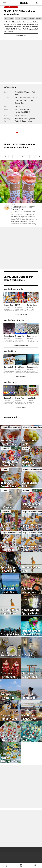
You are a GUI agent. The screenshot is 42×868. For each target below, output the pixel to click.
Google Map (19, 103)
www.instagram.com (22, 115)
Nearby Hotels (21, 376)
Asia (6, 18)
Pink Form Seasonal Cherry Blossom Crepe (25, 209)
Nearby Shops (21, 407)
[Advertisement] (21, 61)
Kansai (18, 18)
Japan (11, 18)
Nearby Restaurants (21, 314)
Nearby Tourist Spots (21, 345)
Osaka (24, 18)
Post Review (21, 36)
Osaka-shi (31, 18)
